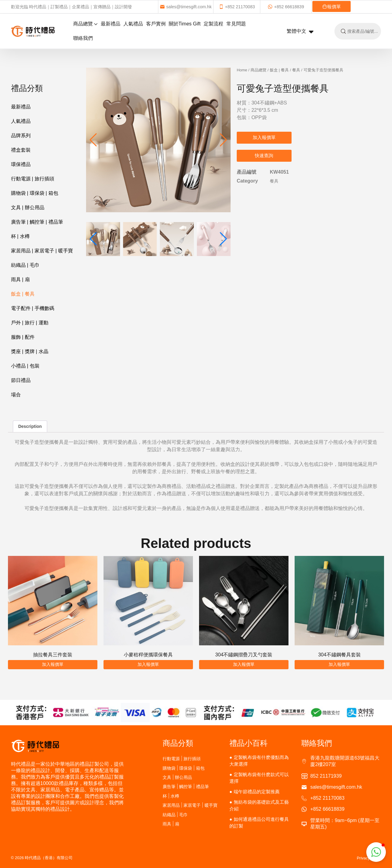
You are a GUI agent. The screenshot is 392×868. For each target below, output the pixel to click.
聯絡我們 (83, 38)
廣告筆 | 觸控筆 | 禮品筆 (37, 222)
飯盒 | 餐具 (23, 294)
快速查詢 (264, 155)
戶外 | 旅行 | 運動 (30, 323)
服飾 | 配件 (23, 337)
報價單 (324, 7)
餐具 (296, 70)
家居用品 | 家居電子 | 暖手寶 (42, 251)
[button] (223, 140)
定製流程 (213, 24)
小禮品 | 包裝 (25, 366)
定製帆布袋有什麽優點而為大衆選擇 (259, 761)
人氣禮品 (133, 24)
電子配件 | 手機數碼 (33, 308)
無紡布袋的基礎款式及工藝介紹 (259, 805)
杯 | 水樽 (20, 236)
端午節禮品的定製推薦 (257, 792)
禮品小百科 (249, 743)
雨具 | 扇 (20, 279)
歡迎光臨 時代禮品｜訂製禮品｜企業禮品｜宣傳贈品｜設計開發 (72, 7)
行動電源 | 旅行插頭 (33, 179)
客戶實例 (156, 24)
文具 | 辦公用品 (28, 208)
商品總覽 (85, 24)
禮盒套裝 (21, 150)
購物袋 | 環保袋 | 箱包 (35, 193)
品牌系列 (21, 136)
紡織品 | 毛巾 (25, 265)
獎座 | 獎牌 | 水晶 (30, 351)
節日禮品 (21, 380)
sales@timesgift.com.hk (185, 7)
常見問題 (236, 24)
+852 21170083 (234, 7)
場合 (16, 395)
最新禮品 (111, 24)
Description (30, 426)
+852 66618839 (281, 7)
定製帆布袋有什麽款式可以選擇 (259, 778)
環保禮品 (21, 164)
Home (242, 70)
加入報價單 (264, 137)
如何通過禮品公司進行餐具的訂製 (259, 823)
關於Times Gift (185, 24)
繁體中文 (300, 32)
